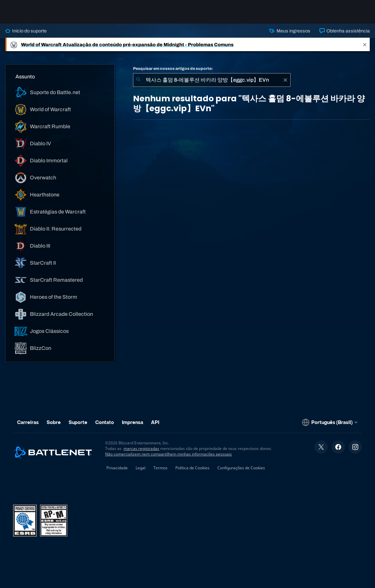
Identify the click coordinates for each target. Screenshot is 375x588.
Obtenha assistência (345, 31)
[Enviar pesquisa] (138, 80)
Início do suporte (26, 31)
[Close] (365, 44)
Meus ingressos (290, 31)
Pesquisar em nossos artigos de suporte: (173, 69)
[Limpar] (285, 80)
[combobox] (212, 80)
